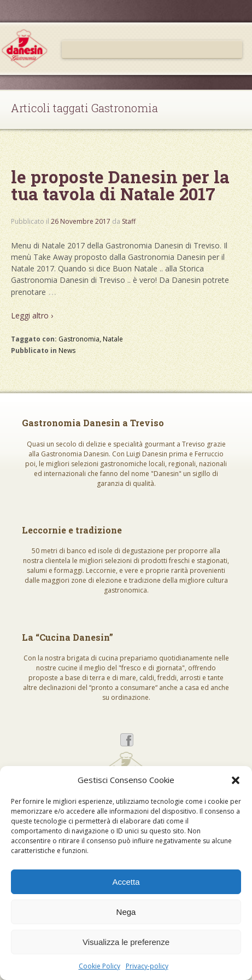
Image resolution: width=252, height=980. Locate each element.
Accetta (126, 882)
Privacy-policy (147, 966)
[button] (236, 780)
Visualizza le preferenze (126, 942)
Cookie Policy (99, 966)
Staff (129, 221)
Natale (113, 339)
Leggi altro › (32, 315)
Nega (126, 912)
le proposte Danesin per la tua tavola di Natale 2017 (120, 185)
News (67, 350)
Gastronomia (79, 339)
